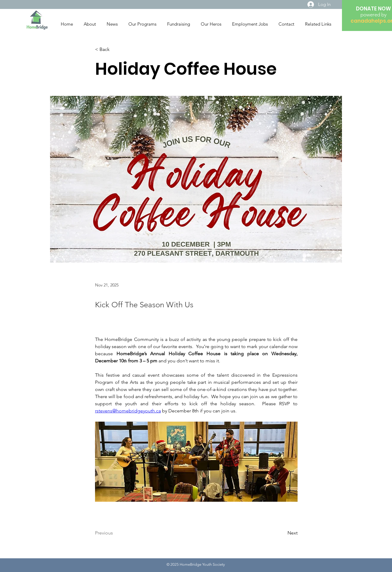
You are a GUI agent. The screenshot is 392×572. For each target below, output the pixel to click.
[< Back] (115, 50)
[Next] (283, 533)
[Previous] (115, 533)
